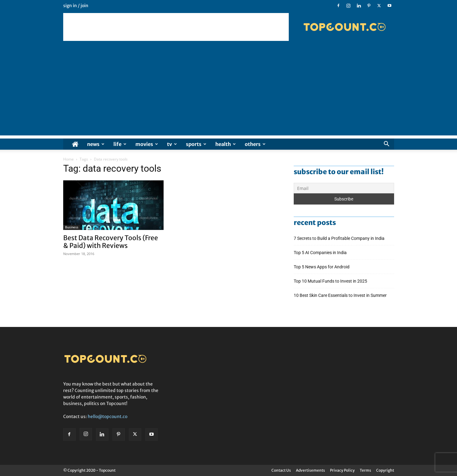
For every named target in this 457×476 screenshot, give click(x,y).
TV (172, 144)
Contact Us (281, 470)
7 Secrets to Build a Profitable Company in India (340, 238)
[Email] (344, 188)
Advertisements (310, 470)
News (96, 144)
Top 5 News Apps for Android (323, 267)
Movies (147, 144)
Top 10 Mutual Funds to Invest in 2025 (331, 281)
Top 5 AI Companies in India (320, 253)
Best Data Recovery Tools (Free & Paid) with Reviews (111, 242)
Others (255, 144)
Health (226, 144)
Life (120, 144)
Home (68, 159)
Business (72, 227)
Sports (196, 144)
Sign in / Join (76, 6)
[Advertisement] (176, 27)
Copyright (385, 470)
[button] (387, 145)
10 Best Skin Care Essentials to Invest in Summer (341, 295)
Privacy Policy (342, 470)
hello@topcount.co (108, 416)
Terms (365, 470)
